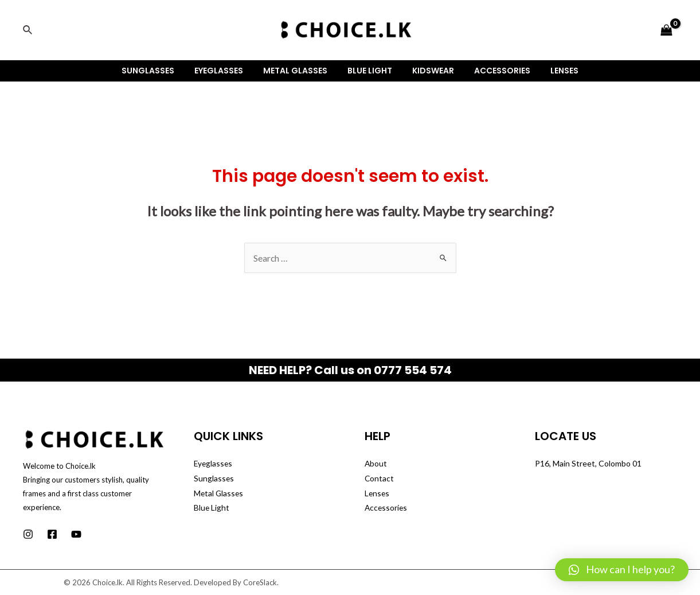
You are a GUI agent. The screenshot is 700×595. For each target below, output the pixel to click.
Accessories (494, 71)
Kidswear (429, 71)
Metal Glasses (299, 71)
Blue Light (370, 71)
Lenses (552, 71)
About (376, 463)
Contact (380, 478)
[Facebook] (52, 534)
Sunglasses (160, 71)
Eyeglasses (227, 71)
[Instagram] (28, 534)
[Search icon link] (28, 30)
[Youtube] (76, 534)
